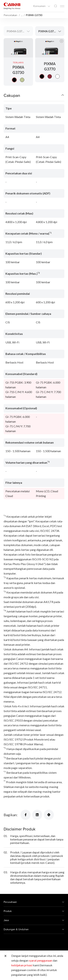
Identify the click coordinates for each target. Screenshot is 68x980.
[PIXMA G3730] (18, 62)
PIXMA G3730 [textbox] (16, 31)
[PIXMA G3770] (50, 62)
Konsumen (40, 6)
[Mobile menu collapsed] (62, 6)
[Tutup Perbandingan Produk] (61, 41)
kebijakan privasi (22, 965)
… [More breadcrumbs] (22, 15)
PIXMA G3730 (18, 70)
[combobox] (18, 31)
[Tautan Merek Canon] (12, 6)
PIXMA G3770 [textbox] (48, 31)
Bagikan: (11, 815)
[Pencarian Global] (55, 6)
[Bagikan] (26, 815)
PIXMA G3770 (50, 70)
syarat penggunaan (41, 960)
